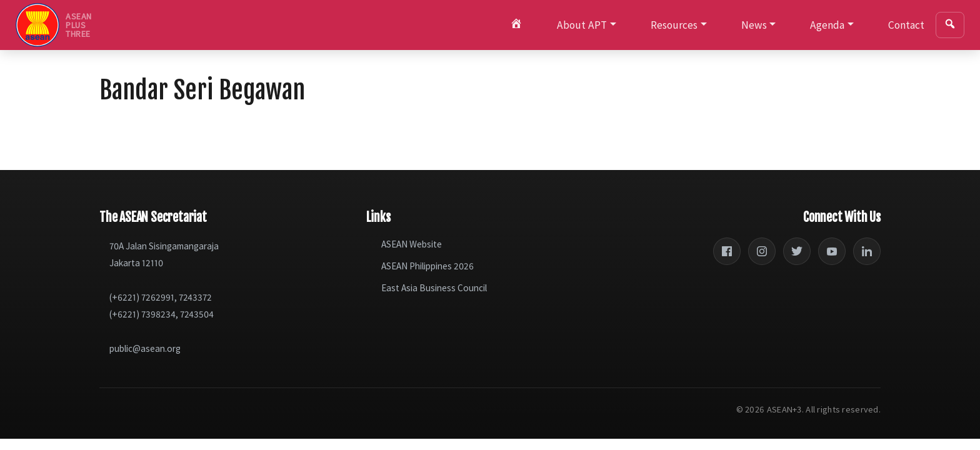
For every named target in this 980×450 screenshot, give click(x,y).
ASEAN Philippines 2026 (427, 266)
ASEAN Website (412, 244)
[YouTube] (832, 251)
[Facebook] (727, 251)
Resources (674, 25)
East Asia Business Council (434, 288)
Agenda (827, 25)
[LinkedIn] (867, 251)
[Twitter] (797, 251)
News (754, 25)
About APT (582, 25)
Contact (906, 25)
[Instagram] (762, 251)
